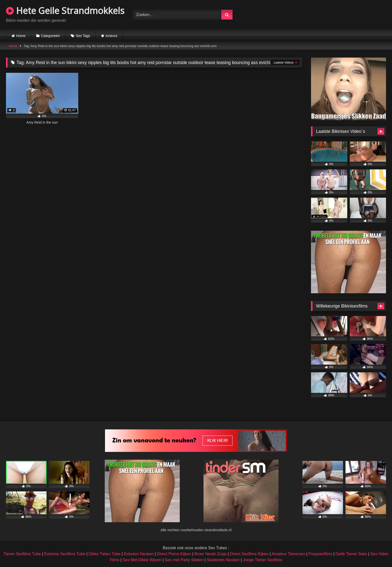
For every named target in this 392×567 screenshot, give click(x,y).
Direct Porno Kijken (174, 554)
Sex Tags (83, 36)
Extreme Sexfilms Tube (65, 554)
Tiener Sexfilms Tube (22, 554)
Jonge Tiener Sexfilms (262, 560)
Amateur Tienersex (288, 554)
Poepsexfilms (320, 554)
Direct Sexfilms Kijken (249, 554)
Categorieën (50, 36)
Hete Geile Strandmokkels (65, 11)
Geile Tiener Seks (351, 554)
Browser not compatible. (327, 14)
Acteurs (111, 36)
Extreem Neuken (139, 554)
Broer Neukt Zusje (211, 554)
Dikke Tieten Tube (104, 554)
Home (21, 36)
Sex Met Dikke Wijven (142, 560)
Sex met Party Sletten (184, 560)
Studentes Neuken (223, 560)
